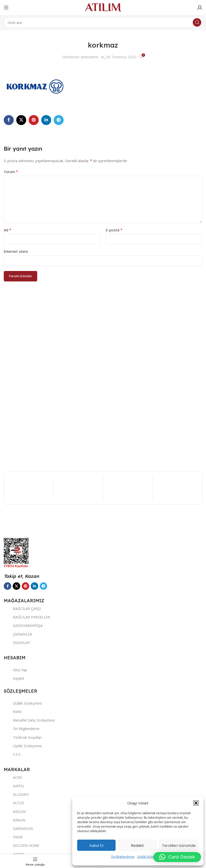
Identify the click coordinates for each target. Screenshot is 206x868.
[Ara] (103, 22)
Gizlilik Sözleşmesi (150, 857)
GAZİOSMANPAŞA (23, 626)
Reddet (137, 845)
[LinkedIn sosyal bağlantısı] (46, 120)
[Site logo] (103, 7)
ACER (13, 777)
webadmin (90, 57)
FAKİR (13, 837)
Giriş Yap (15, 670)
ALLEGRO (16, 794)
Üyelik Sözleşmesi (23, 746)
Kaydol (14, 678)
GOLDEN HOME (21, 845)
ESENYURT (17, 643)
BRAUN (14, 820)
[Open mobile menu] (6, 7)
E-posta (114, 230)
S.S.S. (12, 754)
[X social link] (21, 120)
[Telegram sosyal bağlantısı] (59, 120)
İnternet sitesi (16, 251)
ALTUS (14, 803)
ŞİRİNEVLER (18, 634)
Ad (8, 230)
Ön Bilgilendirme (123, 857)
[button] (196, 803)
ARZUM (15, 812)
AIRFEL (14, 786)
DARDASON (18, 829)
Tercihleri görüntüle (179, 845)
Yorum (11, 172)
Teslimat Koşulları (23, 737)
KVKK (13, 712)
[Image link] (40, 522)
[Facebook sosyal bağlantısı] (9, 120)
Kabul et (97, 845)
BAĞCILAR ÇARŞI (22, 609)
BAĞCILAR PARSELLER (27, 617)
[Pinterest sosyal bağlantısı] (34, 120)
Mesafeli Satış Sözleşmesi (29, 720)
